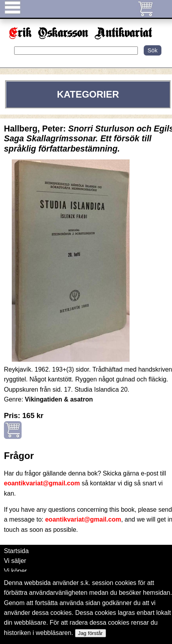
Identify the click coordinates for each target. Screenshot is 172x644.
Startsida (16, 551)
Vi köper (15, 571)
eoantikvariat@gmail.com (42, 483)
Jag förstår (91, 633)
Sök (153, 50)
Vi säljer (15, 561)
